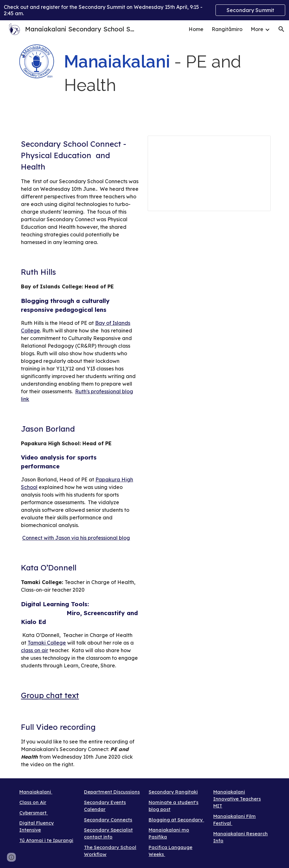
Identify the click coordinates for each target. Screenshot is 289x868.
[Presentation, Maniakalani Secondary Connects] (209, 173)
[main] (166, 74)
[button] (281, 29)
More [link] (257, 29)
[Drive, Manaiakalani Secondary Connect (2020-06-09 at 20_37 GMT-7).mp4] (209, 301)
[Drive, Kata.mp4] (209, 605)
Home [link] (196, 29)
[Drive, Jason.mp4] (209, 466)
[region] (144, 10)
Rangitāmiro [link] (227, 29)
